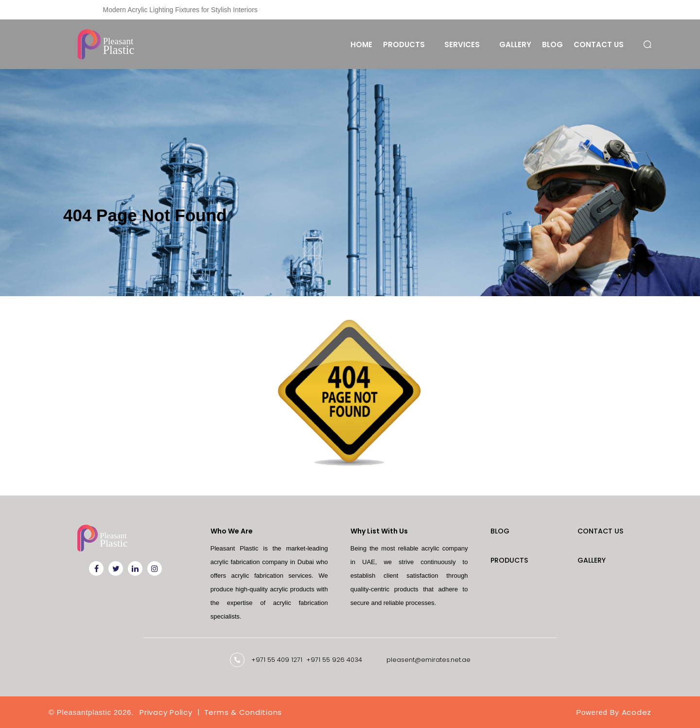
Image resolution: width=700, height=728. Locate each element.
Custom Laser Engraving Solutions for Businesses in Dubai (192, 10)
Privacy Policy (166, 712)
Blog (552, 44)
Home (361, 44)
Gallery (515, 44)
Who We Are (232, 531)
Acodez (637, 712)
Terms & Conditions (243, 712)
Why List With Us (379, 531)
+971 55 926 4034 (334, 660)
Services (462, 44)
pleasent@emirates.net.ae (429, 660)
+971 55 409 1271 (277, 660)
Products (404, 44)
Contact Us (599, 44)
